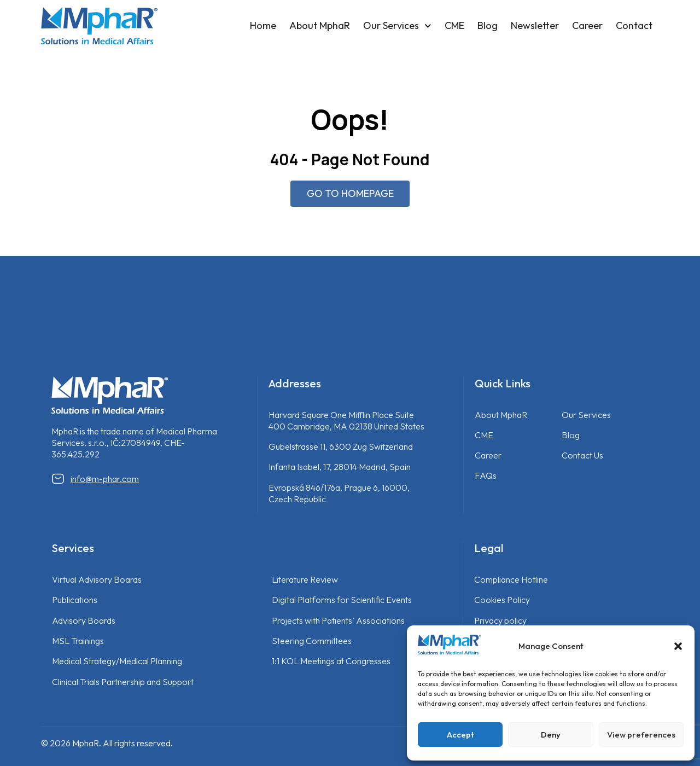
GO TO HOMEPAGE (350, 193)
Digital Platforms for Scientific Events (342, 600)
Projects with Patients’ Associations (338, 620)
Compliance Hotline (511, 579)
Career (587, 25)
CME (454, 25)
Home (263, 25)
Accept (460, 735)
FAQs (486, 475)
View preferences (641, 735)
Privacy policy (500, 620)
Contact (634, 25)
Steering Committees (312, 641)
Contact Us (582, 455)
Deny (551, 735)
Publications (75, 600)
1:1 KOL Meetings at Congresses (331, 661)
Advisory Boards (84, 620)
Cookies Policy (502, 600)
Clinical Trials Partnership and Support (123, 682)
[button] (678, 646)
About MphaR (320, 25)
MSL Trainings (78, 641)
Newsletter (535, 25)
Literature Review (305, 579)
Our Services (397, 26)
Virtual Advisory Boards (97, 579)
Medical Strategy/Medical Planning (117, 661)
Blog (488, 25)
